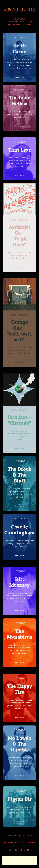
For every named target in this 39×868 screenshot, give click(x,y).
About (18, 835)
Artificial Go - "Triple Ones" (20, 236)
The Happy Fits (19, 690)
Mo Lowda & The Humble (19, 744)
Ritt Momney (19, 582)
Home (10, 835)
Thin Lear (19, 150)
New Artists (14, 24)
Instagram (31, 842)
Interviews (20, 19)
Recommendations (15, 22)
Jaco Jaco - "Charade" (20, 420)
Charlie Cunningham (20, 530)
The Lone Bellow (20, 101)
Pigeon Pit (19, 799)
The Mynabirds (19, 634)
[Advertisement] (19, 861)
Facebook (8, 842)
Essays (30, 22)
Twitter (19, 842)
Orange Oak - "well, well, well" (20, 331)
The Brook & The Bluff (20, 475)
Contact (28, 835)
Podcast (27, 24)
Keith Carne (19, 49)
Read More (19, 77)
